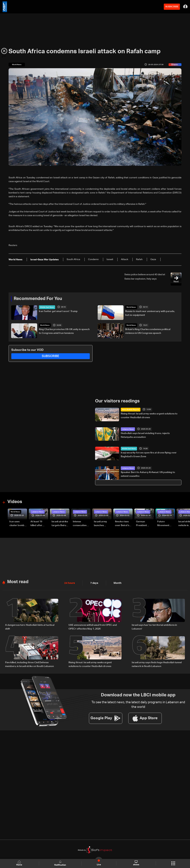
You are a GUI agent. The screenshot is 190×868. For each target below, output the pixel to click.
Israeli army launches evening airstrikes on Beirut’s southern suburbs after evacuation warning (102, 524)
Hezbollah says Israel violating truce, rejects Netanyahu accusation (145, 435)
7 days (93, 583)
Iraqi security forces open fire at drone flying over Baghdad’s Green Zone (149, 454)
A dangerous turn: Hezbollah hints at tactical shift (30, 626)
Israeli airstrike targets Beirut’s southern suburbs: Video (60, 524)
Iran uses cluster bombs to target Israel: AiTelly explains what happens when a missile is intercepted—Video (18, 524)
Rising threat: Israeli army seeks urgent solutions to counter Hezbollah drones (149, 415)
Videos (15, 502)
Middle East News (47, 307)
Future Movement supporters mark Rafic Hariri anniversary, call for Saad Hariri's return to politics (165, 524)
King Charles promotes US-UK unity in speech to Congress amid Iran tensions (64, 331)
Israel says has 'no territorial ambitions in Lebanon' (154, 626)
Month (116, 583)
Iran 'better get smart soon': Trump (58, 311)
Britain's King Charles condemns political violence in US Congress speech (148, 331)
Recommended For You (38, 299)
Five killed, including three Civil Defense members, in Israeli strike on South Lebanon (29, 664)
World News (131, 307)
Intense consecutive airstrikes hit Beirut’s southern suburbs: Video (81, 524)
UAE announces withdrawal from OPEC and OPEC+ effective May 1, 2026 (93, 626)
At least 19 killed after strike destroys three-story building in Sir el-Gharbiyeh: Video (39, 524)
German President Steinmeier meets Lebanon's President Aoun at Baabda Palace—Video (145, 524)
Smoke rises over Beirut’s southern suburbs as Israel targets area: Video (122, 524)
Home (20, 863)
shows (136, 863)
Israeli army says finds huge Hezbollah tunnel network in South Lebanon (157, 664)
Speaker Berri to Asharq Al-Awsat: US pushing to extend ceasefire (148, 474)
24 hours (69, 583)
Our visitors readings (117, 401)
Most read (18, 582)
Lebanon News (128, 429)
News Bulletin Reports (131, 409)
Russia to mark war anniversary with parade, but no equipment (150, 313)
